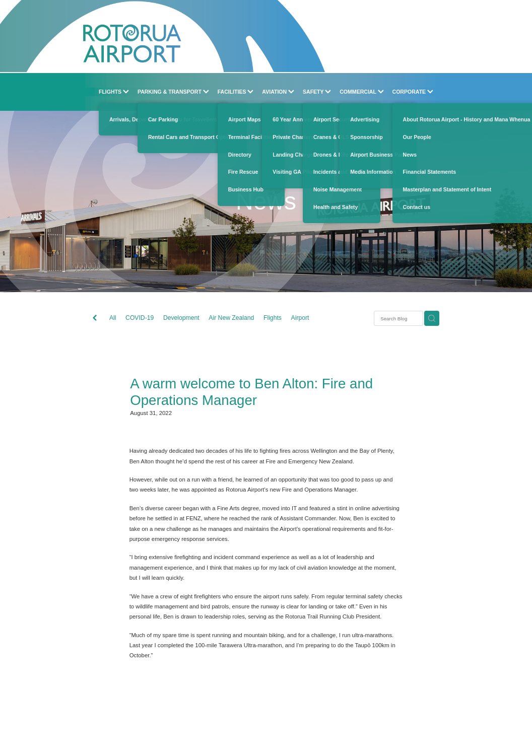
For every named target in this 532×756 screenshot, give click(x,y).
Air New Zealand (231, 318)
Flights (273, 318)
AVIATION (278, 92)
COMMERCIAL (361, 92)
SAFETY (317, 92)
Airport (300, 318)
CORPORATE (413, 92)
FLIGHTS (114, 92)
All (113, 318)
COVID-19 (140, 318)
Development (181, 318)
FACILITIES (236, 92)
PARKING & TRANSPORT (173, 92)
